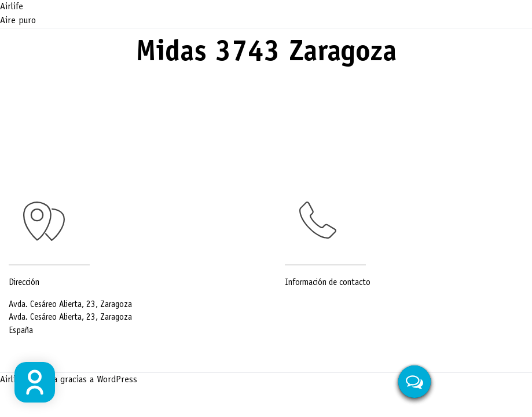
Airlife (12, 7)
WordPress (117, 380)
